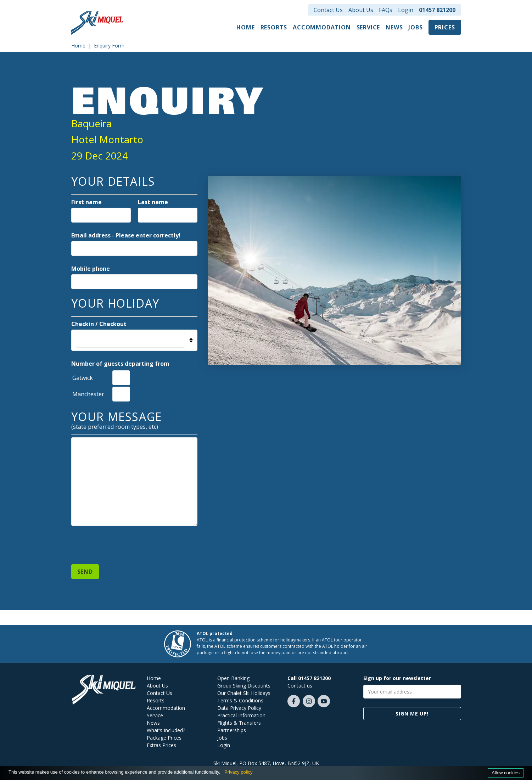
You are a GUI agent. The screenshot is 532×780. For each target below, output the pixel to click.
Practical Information (241, 715)
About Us (361, 10)
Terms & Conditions (240, 700)
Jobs (415, 27)
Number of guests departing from (120, 364)
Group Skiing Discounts (244, 686)
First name (86, 202)
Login (406, 10)
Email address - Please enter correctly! (126, 235)
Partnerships (232, 730)
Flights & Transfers (239, 723)
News (394, 27)
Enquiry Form (109, 46)
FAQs (386, 10)
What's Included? (166, 730)
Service (368, 27)
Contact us (300, 686)
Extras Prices (161, 745)
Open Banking (233, 678)
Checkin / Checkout (99, 324)
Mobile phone (91, 269)
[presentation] (125, 542)
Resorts (274, 27)
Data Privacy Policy (239, 708)
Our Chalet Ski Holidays (244, 693)
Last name (153, 202)
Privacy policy (238, 772)
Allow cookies (506, 773)
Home (245, 27)
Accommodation (322, 27)
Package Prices (164, 738)
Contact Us (328, 10)
